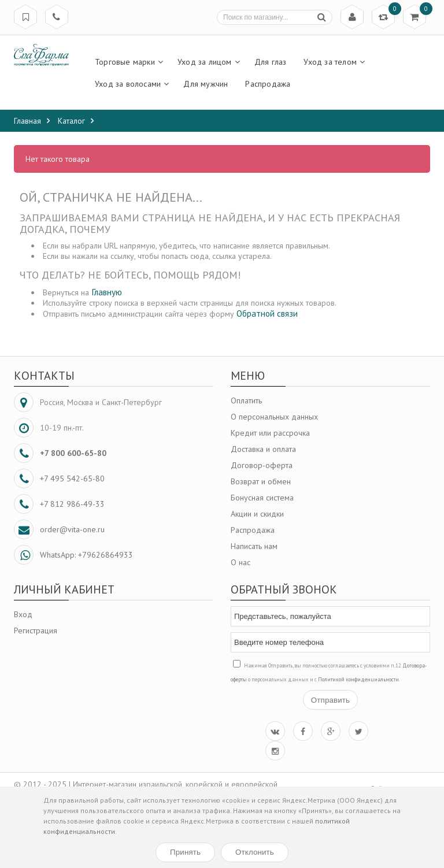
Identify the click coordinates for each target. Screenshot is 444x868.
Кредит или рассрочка (270, 433)
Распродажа (253, 530)
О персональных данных (274, 417)
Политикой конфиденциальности (358, 679)
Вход (23, 614)
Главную (107, 292)
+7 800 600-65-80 (73, 453)
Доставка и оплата (263, 449)
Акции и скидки (257, 514)
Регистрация (36, 630)
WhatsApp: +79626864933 (86, 555)
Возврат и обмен (261, 481)
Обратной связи (267, 313)
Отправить (330, 700)
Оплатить (246, 400)
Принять (185, 852)
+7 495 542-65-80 (72, 478)
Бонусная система (262, 498)
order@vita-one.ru (72, 529)
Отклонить (255, 852)
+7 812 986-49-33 (72, 504)
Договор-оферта (262, 465)
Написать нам (254, 546)
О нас (240, 562)
